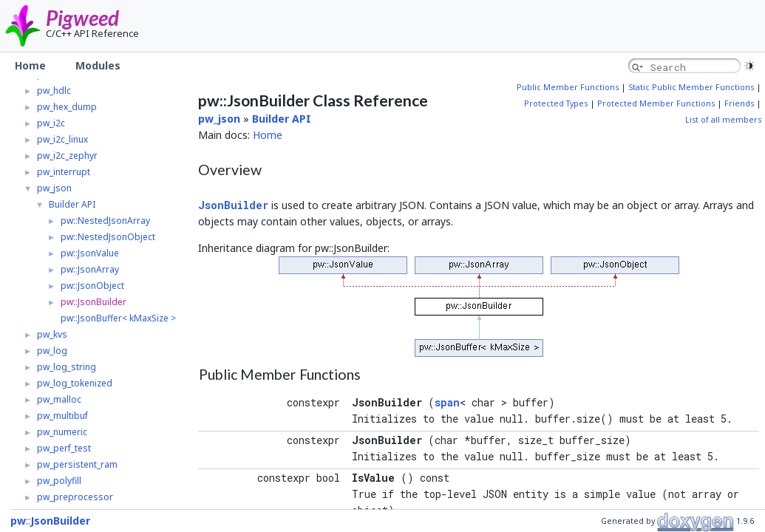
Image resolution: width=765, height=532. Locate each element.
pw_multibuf (62, 416)
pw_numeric (62, 432)
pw (18, 521)
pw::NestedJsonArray (105, 221)
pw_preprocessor (75, 497)
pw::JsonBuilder (93, 302)
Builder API (72, 204)
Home (268, 135)
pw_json (54, 188)
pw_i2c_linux (62, 139)
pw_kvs (52, 334)
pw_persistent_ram (77, 464)
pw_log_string (67, 367)
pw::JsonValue (90, 253)
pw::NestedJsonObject (108, 237)
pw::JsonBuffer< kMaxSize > (118, 318)
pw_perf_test (64, 448)
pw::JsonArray (90, 269)
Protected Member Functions (656, 103)
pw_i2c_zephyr (67, 156)
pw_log (52, 351)
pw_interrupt (64, 172)
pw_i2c (51, 123)
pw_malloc (59, 399)
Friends (739, 103)
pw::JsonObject (92, 286)
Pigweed (82, 18)
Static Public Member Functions (691, 87)
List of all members (723, 120)
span (447, 402)
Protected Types (556, 103)
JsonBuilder (233, 205)
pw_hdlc (54, 91)
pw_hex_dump (67, 107)
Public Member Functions (568, 87)
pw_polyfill (59, 481)
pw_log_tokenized (75, 383)
